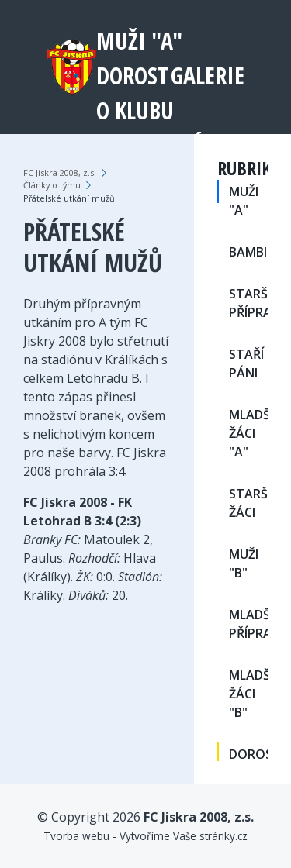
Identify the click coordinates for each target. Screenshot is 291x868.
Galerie (208, 76)
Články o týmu (52, 185)
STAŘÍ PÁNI (246, 363)
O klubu (135, 110)
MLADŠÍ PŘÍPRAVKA (248, 624)
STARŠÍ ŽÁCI (248, 503)
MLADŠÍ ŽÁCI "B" (248, 694)
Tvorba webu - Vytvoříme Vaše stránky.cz (145, 836)
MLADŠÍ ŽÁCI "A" (248, 433)
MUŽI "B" (244, 563)
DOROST (132, 76)
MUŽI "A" (139, 41)
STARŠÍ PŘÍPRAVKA (248, 303)
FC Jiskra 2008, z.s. (60, 172)
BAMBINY (248, 252)
